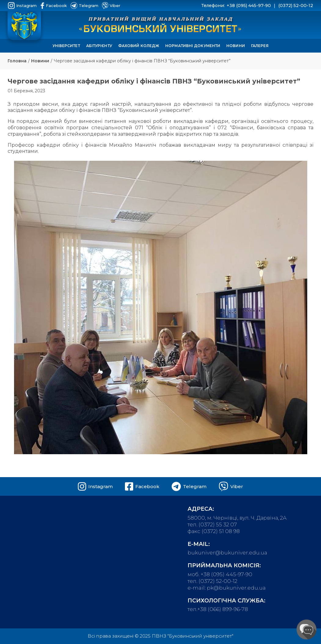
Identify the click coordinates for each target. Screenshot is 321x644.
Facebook (54, 6)
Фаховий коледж (139, 46)
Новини (236, 46)
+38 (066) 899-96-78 (223, 609)
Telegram (84, 6)
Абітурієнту (99, 46)
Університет (66, 46)
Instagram (22, 6)
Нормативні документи (193, 46)
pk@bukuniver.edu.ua (236, 588)
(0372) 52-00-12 (296, 6)
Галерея (260, 46)
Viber (111, 6)
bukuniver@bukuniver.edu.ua (227, 553)
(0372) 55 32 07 (218, 524)
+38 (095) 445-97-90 (249, 6)
